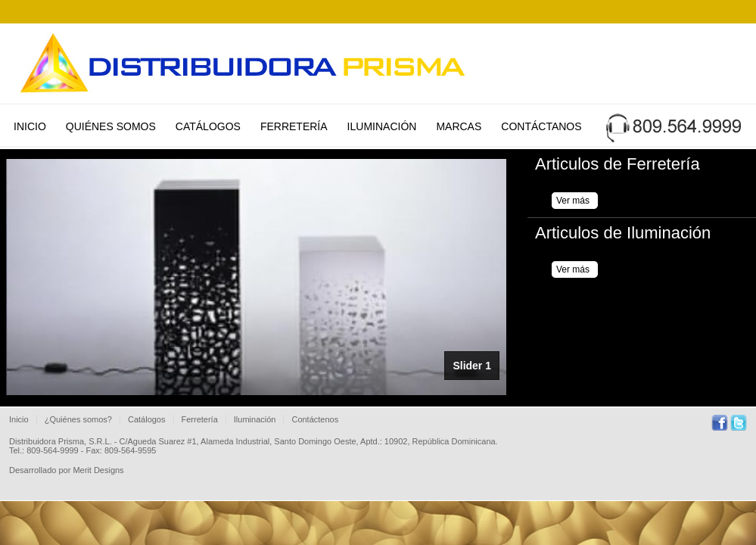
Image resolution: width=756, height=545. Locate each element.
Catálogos (208, 126)
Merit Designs (98, 470)
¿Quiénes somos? (78, 419)
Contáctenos (315, 419)
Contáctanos (541, 126)
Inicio (30, 126)
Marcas (459, 126)
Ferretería (294, 126)
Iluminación (382, 126)
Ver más (573, 201)
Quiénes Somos (111, 126)
